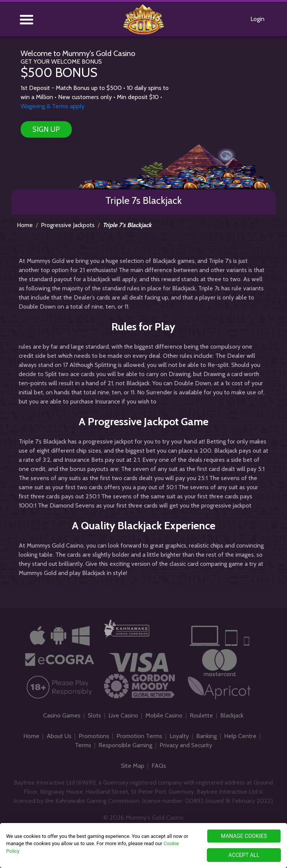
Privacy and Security (186, 745)
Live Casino (123, 715)
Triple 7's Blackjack (127, 225)
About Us (59, 736)
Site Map (133, 766)
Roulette (201, 715)
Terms (83, 745)
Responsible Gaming (125, 745)
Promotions (94, 736)
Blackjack (232, 715)
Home (25, 225)
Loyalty (179, 736)
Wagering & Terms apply (52, 106)
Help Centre (240, 736)
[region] (143, 846)
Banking (206, 736)
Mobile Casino (164, 715)
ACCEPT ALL (244, 855)
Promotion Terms (139, 736)
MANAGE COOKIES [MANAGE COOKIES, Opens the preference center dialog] (244, 836)
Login (257, 19)
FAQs (159, 766)
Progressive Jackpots (68, 225)
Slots (94, 715)
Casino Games (62, 715)
